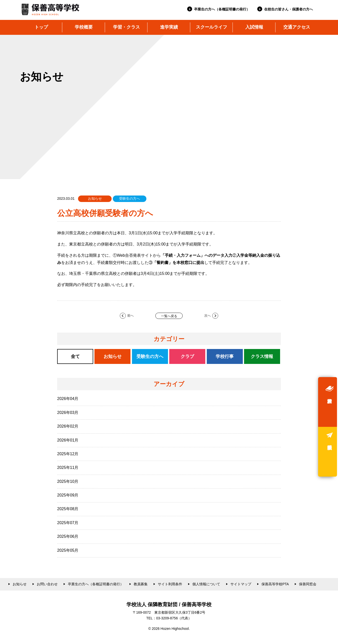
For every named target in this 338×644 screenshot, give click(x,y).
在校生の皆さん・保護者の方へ (289, 9)
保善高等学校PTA (275, 584)
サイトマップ (241, 584)
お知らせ (20, 584)
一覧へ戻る (169, 316)
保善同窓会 (308, 584)
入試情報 (254, 27)
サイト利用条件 (170, 584)
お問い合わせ (47, 584)
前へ (130, 316)
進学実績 (169, 27)
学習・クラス (127, 27)
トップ (41, 27)
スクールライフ (211, 27)
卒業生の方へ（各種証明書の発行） (222, 9)
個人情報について (206, 584)
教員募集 (141, 584)
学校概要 (84, 27)
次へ (208, 316)
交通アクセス (297, 27)
